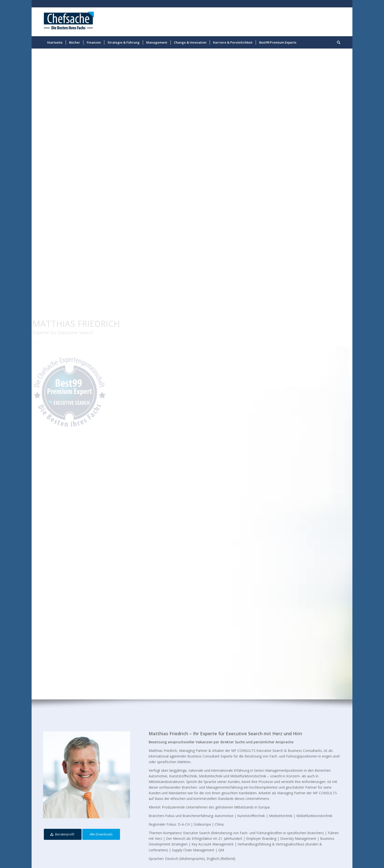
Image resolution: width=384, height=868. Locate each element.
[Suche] (337, 42)
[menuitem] (55, 42)
